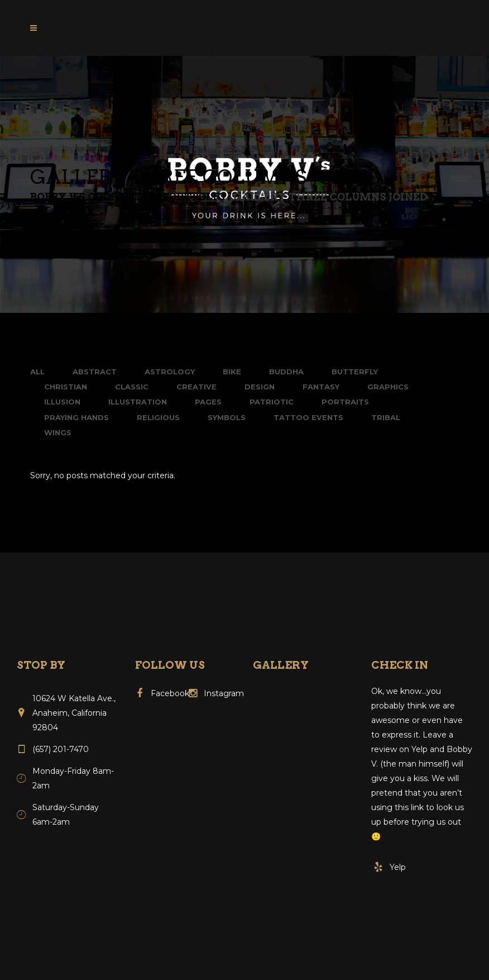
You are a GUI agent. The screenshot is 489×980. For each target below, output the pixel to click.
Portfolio (193, 197)
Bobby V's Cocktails (92, 197)
